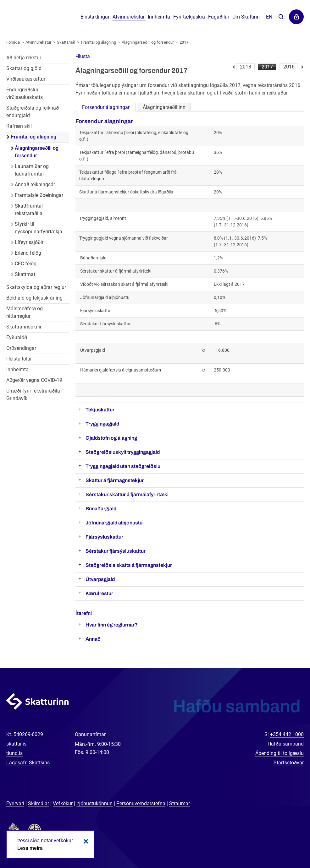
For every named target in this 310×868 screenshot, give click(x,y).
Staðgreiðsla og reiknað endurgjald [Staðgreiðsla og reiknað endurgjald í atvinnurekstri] (33, 112)
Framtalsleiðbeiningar (39, 195)
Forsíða (13, 42)
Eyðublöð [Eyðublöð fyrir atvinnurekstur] (17, 337)
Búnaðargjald (101, 509)
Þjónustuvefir (296, 17)
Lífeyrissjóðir (29, 242)
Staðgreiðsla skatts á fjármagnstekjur (129, 565)
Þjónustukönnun (94, 803)
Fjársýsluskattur (104, 537)
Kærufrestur (99, 593)
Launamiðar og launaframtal (32, 170)
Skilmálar (39, 803)
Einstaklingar (95, 17)
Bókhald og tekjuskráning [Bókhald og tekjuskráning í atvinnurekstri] (34, 298)
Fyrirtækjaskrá (189, 17)
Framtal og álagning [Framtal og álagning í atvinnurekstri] (34, 137)
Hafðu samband (286, 744)
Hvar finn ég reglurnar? (112, 625)
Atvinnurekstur (38, 42)
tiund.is (14, 753)
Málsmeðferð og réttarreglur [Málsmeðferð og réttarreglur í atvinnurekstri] (25, 312)
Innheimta (159, 17)
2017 (267, 67)
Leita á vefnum (281, 17)
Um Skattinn (246, 17)
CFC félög (26, 264)
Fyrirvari (15, 803)
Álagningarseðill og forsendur (148, 42)
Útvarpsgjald (100, 579)
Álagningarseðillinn (164, 107)
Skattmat (25, 274)
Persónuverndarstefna (141, 803)
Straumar (180, 803)
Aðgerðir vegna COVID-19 (34, 380)
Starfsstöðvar (289, 763)
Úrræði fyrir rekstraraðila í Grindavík (34, 395)
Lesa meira (30, 848)
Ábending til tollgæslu (280, 753)
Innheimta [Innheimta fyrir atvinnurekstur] (17, 369)
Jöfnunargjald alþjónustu (114, 523)
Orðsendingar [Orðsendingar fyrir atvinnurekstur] (21, 348)
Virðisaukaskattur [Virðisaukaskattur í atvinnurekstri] (26, 79)
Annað (93, 639)
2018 (246, 67)
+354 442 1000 (287, 734)
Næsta (303, 67)
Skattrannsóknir (24, 327)
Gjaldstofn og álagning (111, 438)
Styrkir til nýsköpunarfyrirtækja (39, 228)
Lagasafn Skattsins (28, 763)
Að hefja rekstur (24, 58)
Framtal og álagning (99, 42)
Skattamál (66, 42)
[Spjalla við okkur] (285, 843)
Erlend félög (28, 253)
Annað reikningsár (35, 184)
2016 (289, 67)
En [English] (269, 17)
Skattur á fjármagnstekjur (115, 480)
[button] (83, 56)
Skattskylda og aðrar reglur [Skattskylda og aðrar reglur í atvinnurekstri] (36, 287)
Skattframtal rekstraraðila (29, 210)
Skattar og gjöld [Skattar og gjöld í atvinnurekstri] (24, 68)
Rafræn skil (19, 126)
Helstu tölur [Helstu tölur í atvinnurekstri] (19, 359)
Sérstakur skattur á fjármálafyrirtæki (127, 494)
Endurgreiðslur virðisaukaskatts (25, 93)
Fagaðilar (219, 17)
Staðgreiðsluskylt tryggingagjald (123, 452)
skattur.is (16, 744)
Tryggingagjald (102, 424)
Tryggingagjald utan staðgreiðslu (123, 466)
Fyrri (233, 67)
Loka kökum (85, 841)
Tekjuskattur (100, 410)
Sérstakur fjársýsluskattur (116, 551)
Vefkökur (63, 803)
